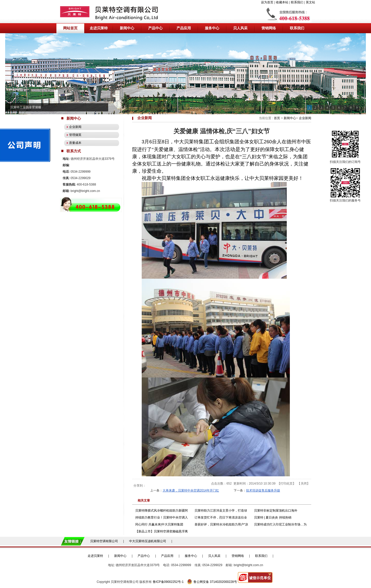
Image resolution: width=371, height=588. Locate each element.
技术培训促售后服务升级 (263, 490)
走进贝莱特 (95, 556)
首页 (277, 118)
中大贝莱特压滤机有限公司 (148, 541)
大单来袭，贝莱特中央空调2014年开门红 (191, 490)
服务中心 (191, 556)
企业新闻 (305, 118)
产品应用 (167, 556)
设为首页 (267, 2)
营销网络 (238, 556)
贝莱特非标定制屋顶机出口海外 (276, 511)
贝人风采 (214, 556)
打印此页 (286, 484)
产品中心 (144, 556)
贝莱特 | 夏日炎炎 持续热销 (273, 517)
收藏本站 (282, 2)
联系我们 (297, 2)
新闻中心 (290, 118)
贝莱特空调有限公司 (104, 541)
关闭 (304, 484)
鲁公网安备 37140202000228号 (212, 582)
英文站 (310, 2)
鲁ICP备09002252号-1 (168, 582)
